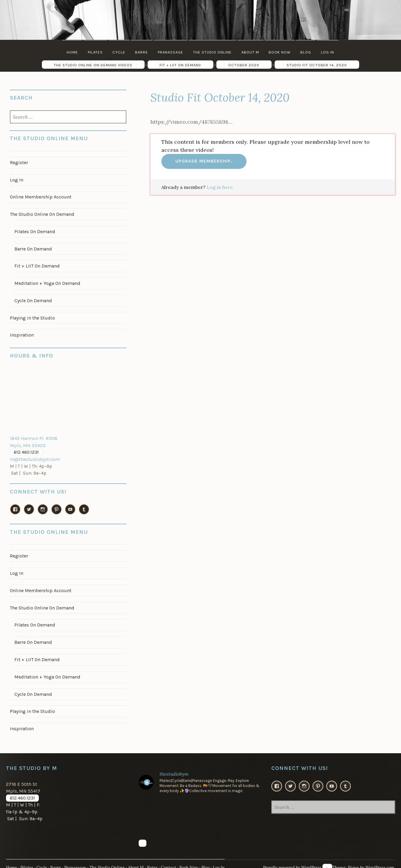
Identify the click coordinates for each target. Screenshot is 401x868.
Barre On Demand (33, 247)
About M (251, 52)
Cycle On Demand (33, 298)
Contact (172, 860)
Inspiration (22, 332)
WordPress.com (379, 860)
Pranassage (170, 52)
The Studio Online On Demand (41, 213)
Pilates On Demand (34, 230)
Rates (156, 860)
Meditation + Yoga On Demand (47, 281)
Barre (141, 52)
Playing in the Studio (32, 315)
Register (19, 162)
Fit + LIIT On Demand (36, 264)
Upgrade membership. (204, 161)
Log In (329, 52)
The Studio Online (213, 52)
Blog (307, 52)
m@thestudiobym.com (34, 456)
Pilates (94, 52)
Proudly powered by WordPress (289, 860)
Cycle (118, 52)
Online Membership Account (40, 196)
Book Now (281, 52)
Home (71, 52)
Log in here (220, 187)
